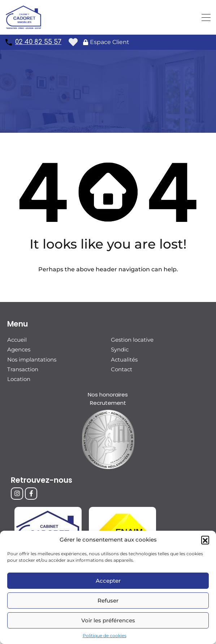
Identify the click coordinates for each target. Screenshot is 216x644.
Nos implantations (32, 359)
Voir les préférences (108, 620)
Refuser (108, 601)
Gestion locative (132, 340)
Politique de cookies (105, 636)
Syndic (120, 349)
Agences (19, 349)
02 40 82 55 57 (38, 42)
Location (19, 379)
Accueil (17, 340)
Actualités (124, 359)
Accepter (108, 581)
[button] (205, 540)
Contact (122, 369)
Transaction (23, 369)
